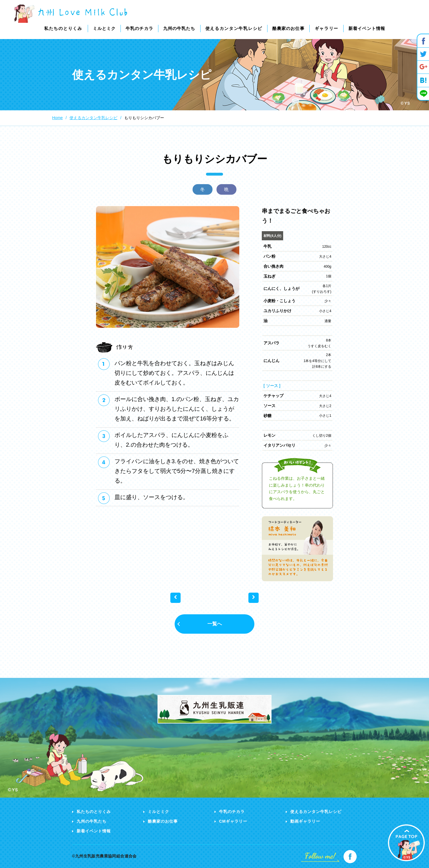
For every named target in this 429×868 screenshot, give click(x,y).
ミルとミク (159, 812)
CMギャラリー (233, 821)
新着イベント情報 (94, 831)
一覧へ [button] (215, 624)
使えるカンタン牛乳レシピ (316, 812)
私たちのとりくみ (94, 812)
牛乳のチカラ (232, 812)
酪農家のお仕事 (163, 821)
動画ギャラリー (305, 821)
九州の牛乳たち (92, 821)
